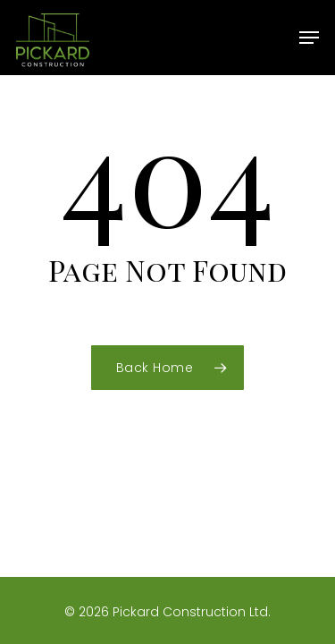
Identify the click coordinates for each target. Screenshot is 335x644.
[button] (309, 38)
